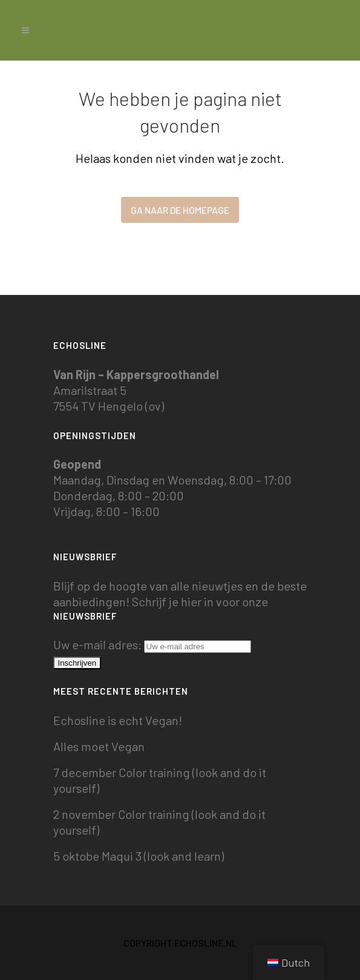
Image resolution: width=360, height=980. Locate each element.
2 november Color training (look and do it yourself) (159, 822)
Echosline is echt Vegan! (118, 720)
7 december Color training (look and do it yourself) (160, 780)
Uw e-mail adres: (152, 644)
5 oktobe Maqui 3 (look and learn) (139, 856)
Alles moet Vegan (99, 746)
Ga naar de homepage (180, 210)
